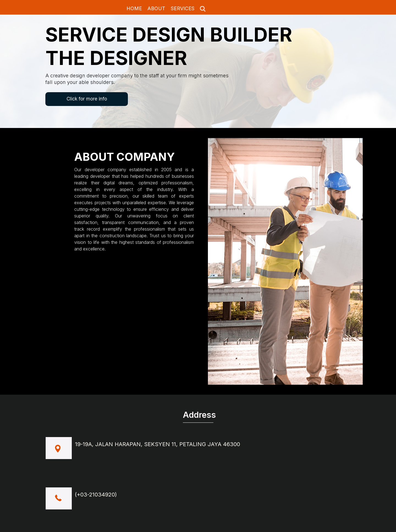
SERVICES (183, 8)
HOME (134, 8)
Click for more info (87, 99)
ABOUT (156, 8)
